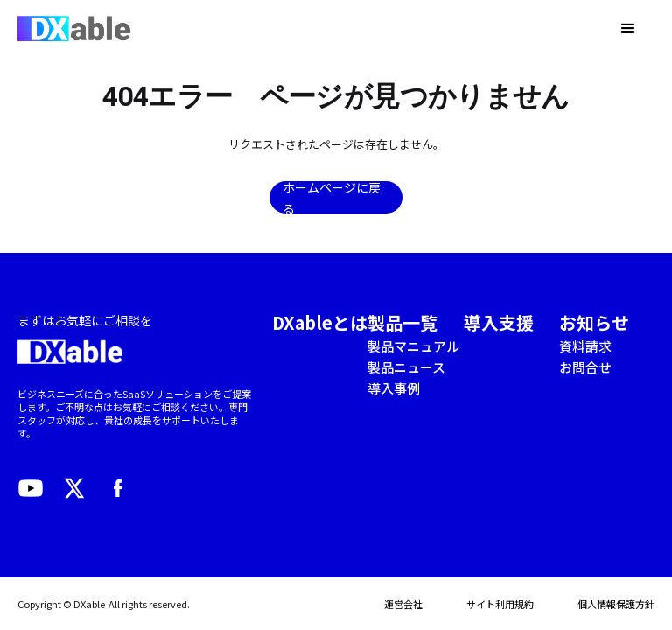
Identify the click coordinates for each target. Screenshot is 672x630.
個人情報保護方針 (616, 604)
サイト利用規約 (500, 604)
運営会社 (403, 604)
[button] (628, 29)
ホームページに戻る (332, 197)
